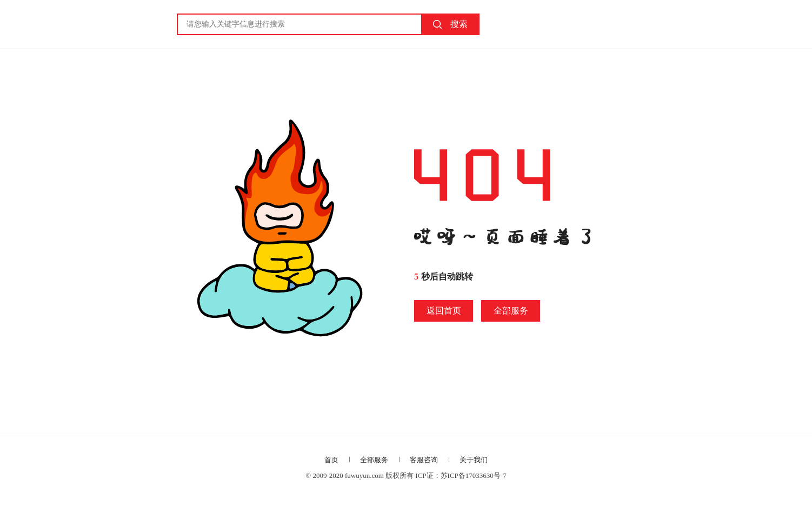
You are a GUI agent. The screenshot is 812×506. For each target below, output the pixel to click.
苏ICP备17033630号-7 (474, 475)
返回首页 (444, 311)
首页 (331, 460)
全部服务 (511, 311)
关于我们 (474, 460)
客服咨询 (424, 460)
